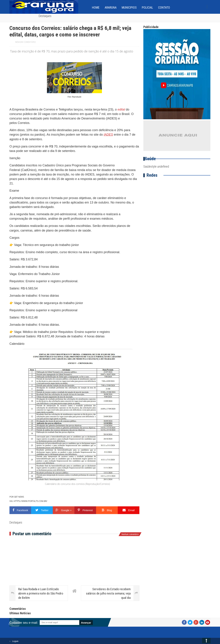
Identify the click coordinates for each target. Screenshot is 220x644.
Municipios (129, 7)
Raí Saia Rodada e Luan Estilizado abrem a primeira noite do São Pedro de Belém (41, 593)
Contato (164, 7)
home (96, 7)
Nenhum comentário (25, 42)
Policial (147, 7)
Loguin (15, 641)
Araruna (111, 7)
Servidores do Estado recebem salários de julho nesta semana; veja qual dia (108, 593)
